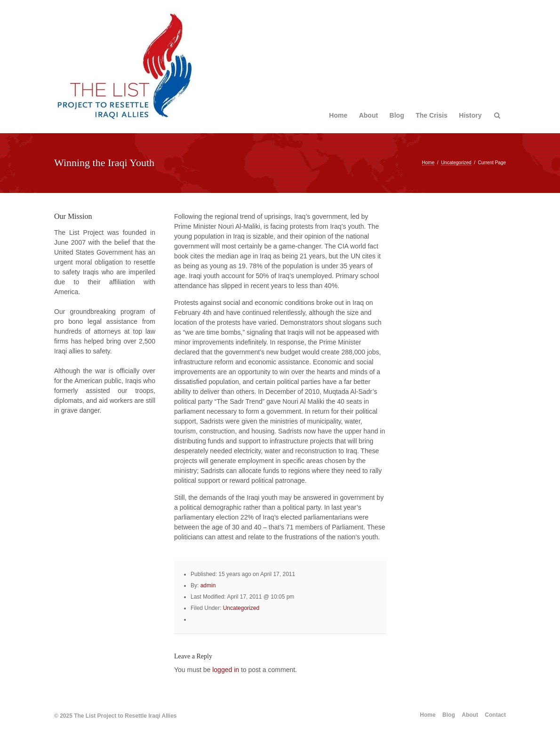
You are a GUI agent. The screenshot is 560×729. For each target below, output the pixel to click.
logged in (226, 670)
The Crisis (432, 115)
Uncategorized (456, 163)
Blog (397, 115)
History (470, 115)
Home (338, 115)
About (368, 115)
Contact (495, 715)
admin (208, 585)
